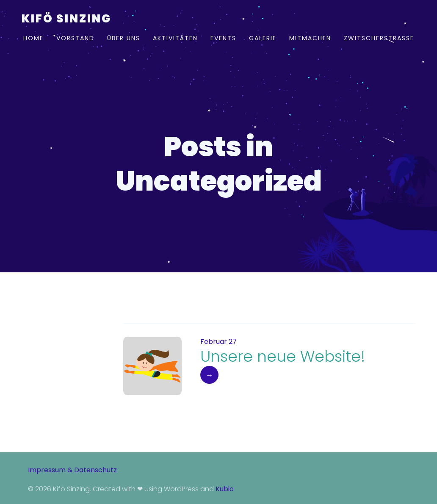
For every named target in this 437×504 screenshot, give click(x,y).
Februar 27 (218, 342)
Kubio (225, 489)
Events (223, 38)
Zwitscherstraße (379, 38)
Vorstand (75, 38)
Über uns (124, 38)
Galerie (263, 38)
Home (33, 38)
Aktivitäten (175, 38)
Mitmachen (310, 38)
